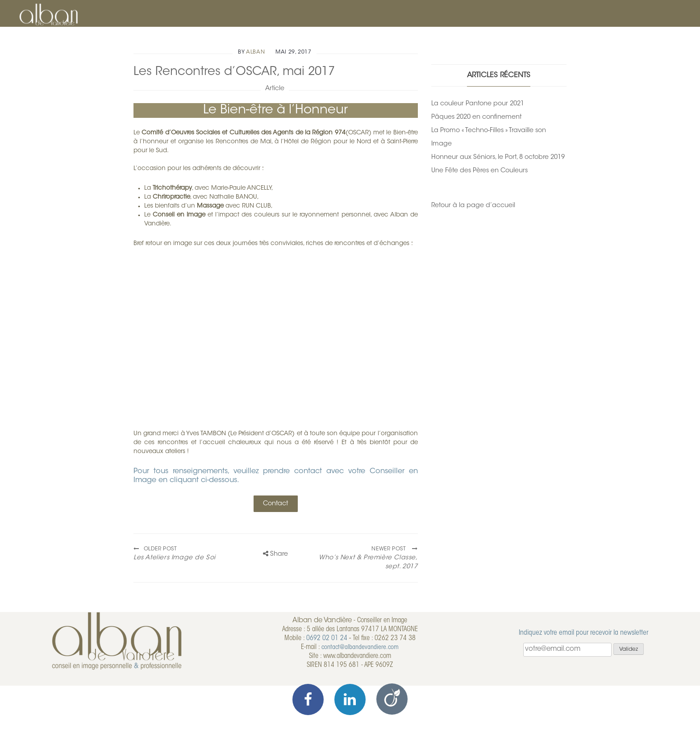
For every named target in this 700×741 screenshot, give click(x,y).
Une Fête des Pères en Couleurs (479, 171)
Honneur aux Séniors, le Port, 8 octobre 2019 (498, 157)
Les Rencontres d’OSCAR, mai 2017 (234, 72)
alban (255, 52)
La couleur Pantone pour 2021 (478, 104)
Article (275, 89)
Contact (275, 504)
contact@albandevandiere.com (360, 647)
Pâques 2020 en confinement (476, 117)
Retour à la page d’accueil (473, 206)
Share (275, 554)
